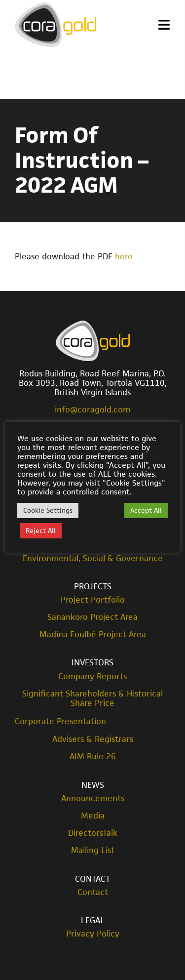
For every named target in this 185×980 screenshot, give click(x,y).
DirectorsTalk (93, 833)
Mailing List (93, 850)
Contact (92, 879)
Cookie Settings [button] (48, 510)
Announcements (93, 798)
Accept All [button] (146, 510)
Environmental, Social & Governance (93, 558)
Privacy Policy (93, 934)
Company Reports (92, 676)
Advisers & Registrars (93, 739)
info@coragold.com (92, 409)
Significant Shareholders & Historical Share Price (92, 698)
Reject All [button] (41, 531)
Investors (92, 662)
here (124, 256)
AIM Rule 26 (93, 756)
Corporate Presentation (60, 721)
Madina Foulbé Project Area (93, 634)
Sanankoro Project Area (92, 617)
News (93, 785)
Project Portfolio (93, 600)
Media (93, 816)
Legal (93, 920)
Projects (93, 586)
